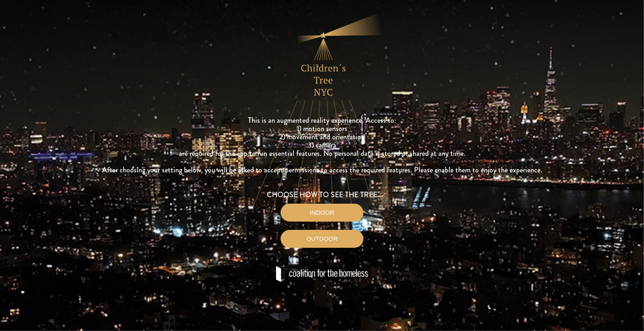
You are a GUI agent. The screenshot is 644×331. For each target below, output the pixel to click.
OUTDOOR (322, 239)
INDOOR (322, 213)
